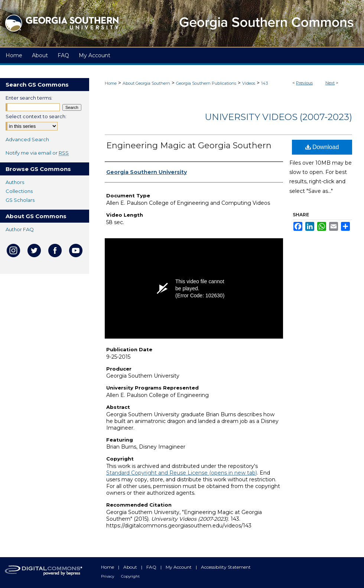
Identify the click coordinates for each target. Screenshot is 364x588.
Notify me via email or (37, 153)
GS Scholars (20, 200)
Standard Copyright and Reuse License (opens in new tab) (182, 473)
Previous (304, 83)
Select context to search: (36, 116)
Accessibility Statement (226, 567)
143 (264, 83)
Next (330, 83)
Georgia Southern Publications (206, 83)
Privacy (108, 576)
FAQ (152, 567)
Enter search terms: (29, 98)
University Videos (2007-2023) (278, 117)
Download (322, 147)
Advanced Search (27, 139)
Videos (249, 83)
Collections (19, 191)
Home (111, 83)
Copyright (130, 576)
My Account (179, 567)
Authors (15, 182)
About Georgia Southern (146, 83)
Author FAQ (20, 229)
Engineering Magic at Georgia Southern (189, 146)
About (131, 567)
